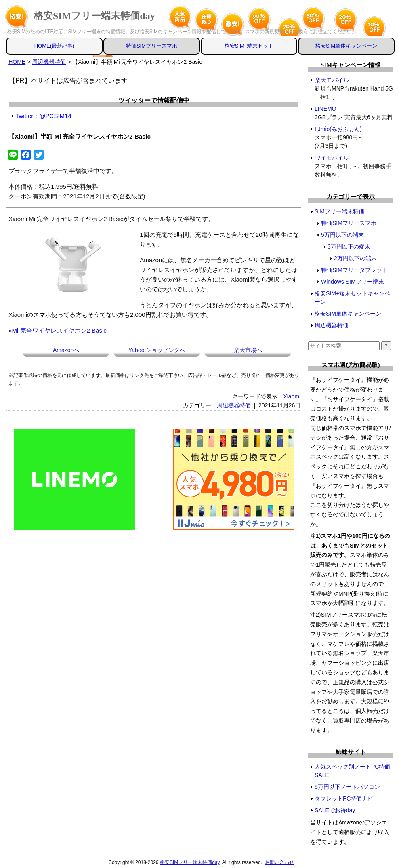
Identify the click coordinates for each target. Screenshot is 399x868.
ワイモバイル (332, 158)
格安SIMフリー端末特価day (94, 16)
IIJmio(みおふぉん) (338, 129)
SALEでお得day (335, 810)
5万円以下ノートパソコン (347, 787)
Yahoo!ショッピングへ (157, 350)
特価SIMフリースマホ (152, 46)
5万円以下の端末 (342, 235)
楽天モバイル (332, 80)
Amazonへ (66, 350)
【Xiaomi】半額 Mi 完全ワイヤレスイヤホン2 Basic (80, 136)
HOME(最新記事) (55, 46)
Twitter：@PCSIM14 (43, 116)
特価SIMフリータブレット (354, 270)
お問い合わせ (279, 862)
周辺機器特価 (234, 405)
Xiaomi (292, 396)
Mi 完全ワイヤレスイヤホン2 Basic (59, 330)
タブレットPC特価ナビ (344, 798)
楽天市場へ (248, 350)
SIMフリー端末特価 (339, 211)
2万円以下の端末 (355, 258)
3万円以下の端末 (349, 246)
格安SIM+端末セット (249, 46)
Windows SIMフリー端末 (353, 282)
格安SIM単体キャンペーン (346, 46)
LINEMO (326, 109)
